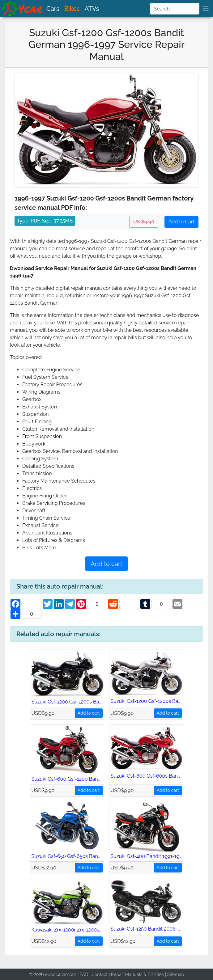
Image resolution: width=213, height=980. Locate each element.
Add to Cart (181, 222)
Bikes (72, 9)
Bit (151, 974)
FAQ (84, 974)
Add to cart (106, 564)
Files (159, 974)
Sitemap (175, 974)
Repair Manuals (127, 974)
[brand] (23, 9)
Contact (100, 974)
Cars (53, 9)
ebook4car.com (60, 974)
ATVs (92, 9)
